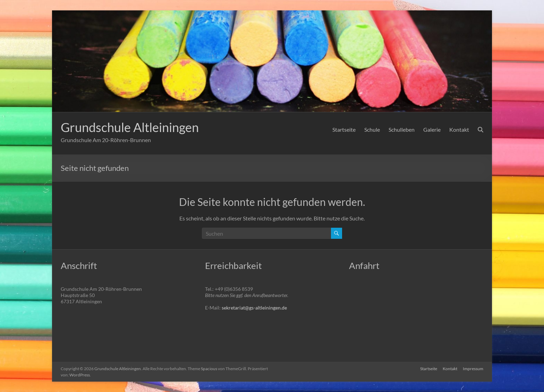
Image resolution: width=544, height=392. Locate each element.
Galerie (432, 129)
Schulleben (402, 129)
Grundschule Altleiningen (130, 127)
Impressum (473, 369)
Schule (372, 129)
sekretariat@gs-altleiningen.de (254, 308)
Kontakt (459, 129)
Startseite (344, 129)
